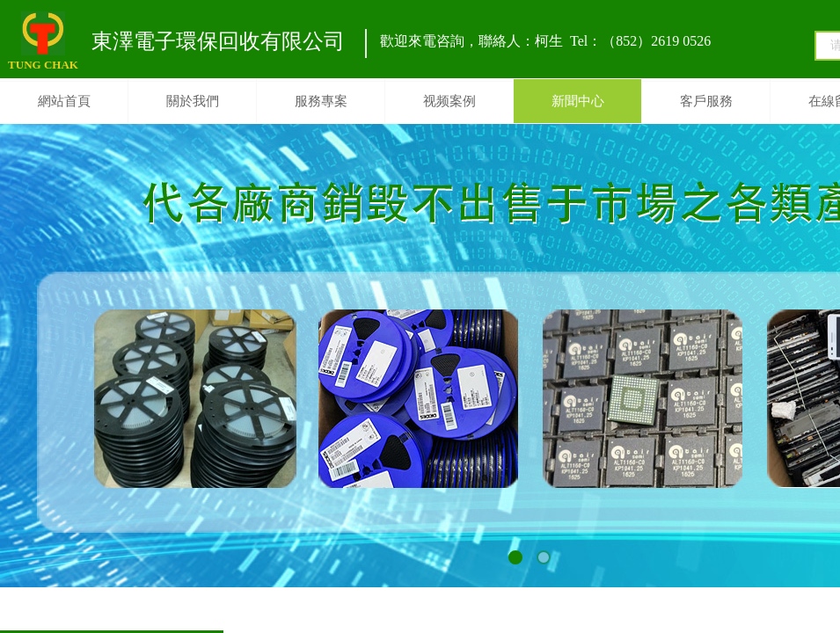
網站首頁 (64, 101)
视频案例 (449, 101)
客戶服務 (706, 101)
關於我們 (193, 101)
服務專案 (321, 101)
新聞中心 (578, 101)
